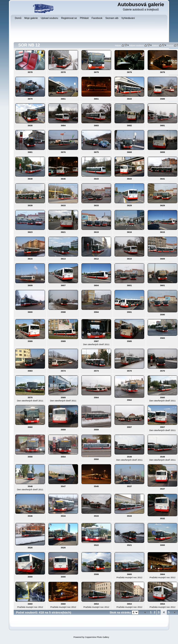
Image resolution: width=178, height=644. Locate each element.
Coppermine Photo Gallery (97, 637)
